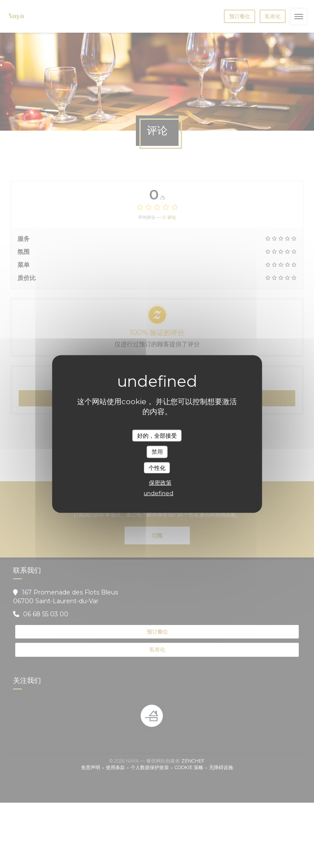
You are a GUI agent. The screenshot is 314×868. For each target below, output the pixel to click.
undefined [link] (159, 493)
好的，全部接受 (157, 435)
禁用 (157, 452)
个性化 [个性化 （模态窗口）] (157, 467)
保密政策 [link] (160, 483)
